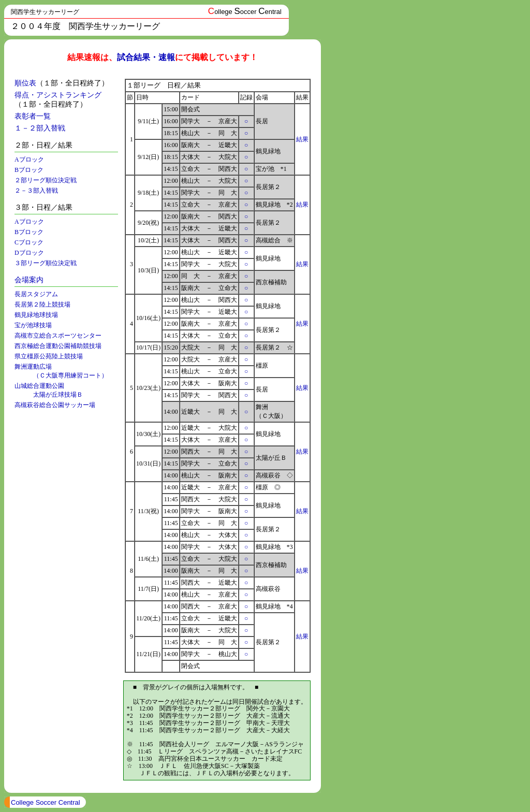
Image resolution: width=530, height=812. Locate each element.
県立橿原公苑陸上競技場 (49, 356)
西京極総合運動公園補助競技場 (58, 346)
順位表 (25, 83)
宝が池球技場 (33, 325)
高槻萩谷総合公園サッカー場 (55, 405)
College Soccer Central (46, 802)
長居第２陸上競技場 (42, 304)
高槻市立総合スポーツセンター (58, 336)
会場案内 (29, 280)
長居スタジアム (36, 294)
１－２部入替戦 (40, 128)
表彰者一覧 (33, 116)
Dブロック (29, 253)
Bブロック (29, 170)
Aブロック (29, 160)
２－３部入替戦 (36, 191)
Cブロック (29, 242)
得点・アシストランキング (58, 95)
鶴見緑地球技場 (36, 315)
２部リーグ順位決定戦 (46, 180)
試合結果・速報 (146, 57)
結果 (302, 139)
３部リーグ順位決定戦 (46, 263)
